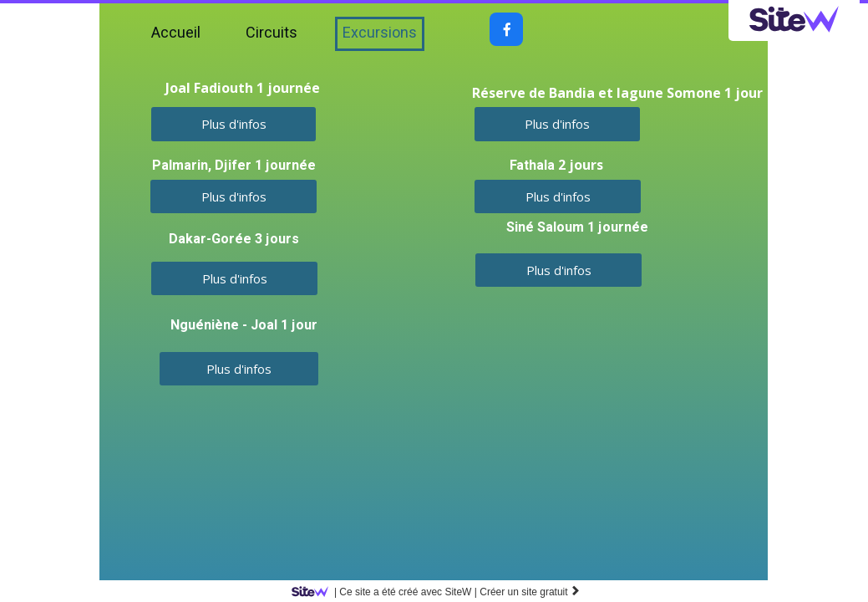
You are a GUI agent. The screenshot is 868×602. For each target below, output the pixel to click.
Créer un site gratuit (530, 592)
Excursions (380, 33)
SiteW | (387, 592)
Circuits (272, 33)
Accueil (176, 33)
